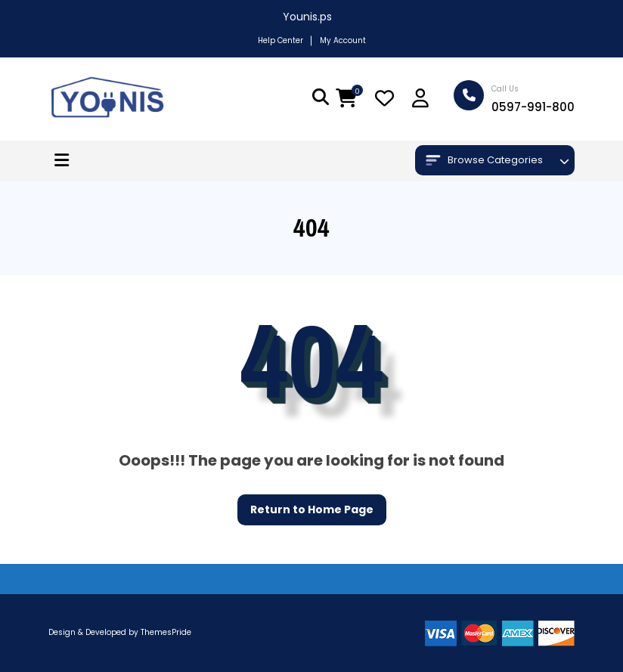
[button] (62, 161)
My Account (343, 40)
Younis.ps (307, 17)
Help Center (281, 40)
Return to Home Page (305, 506)
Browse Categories (484, 160)
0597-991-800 (533, 107)
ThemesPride (165, 632)
